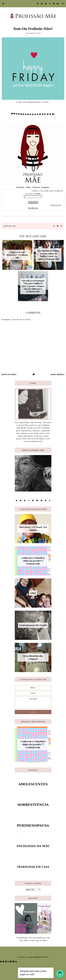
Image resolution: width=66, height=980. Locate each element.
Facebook (20, 187)
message (33, 703)
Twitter (28, 187)
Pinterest (36, 187)
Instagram (46, 187)
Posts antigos (58, 374)
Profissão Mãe (10, 226)
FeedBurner (33, 208)
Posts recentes (9, 374)
